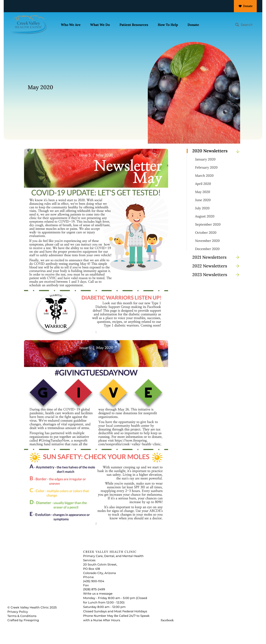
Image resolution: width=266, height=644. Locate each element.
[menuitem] (73, 25)
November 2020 (207, 247)
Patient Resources (136, 25)
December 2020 (207, 255)
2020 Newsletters (217, 157)
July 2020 (202, 215)
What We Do (103, 25)
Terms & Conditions (22, 623)
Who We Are (73, 25)
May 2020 (203, 198)
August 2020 (205, 223)
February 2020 (206, 174)
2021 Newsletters (217, 264)
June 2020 (203, 207)
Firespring (31, 627)
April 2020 (203, 190)
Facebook (167, 627)
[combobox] (245, 25)
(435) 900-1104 (94, 588)
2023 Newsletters (217, 281)
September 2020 (208, 231)
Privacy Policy (18, 618)
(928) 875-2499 (94, 596)
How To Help (171, 25)
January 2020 (205, 166)
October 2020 (206, 239)
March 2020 (204, 182)
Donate (245, 6)
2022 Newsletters (217, 272)
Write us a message (98, 600)
